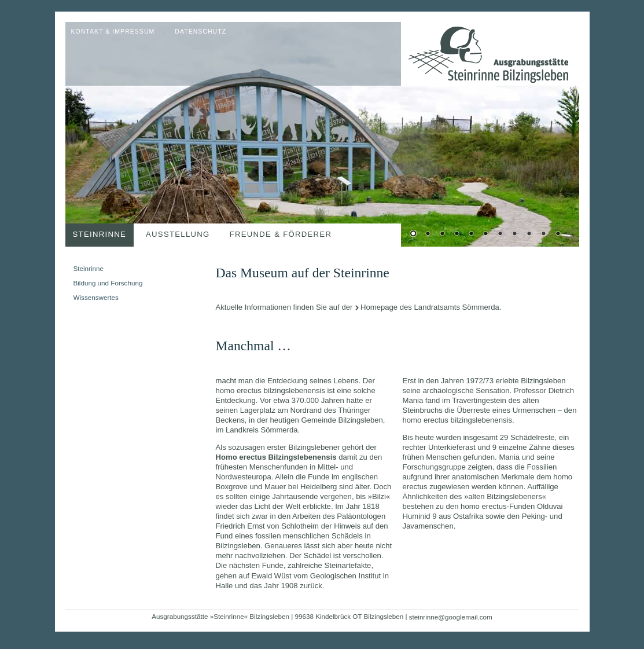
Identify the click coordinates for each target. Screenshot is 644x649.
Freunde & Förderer (281, 234)
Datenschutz (200, 32)
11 (558, 234)
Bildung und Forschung (108, 283)
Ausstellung (178, 234)
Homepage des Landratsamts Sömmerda (430, 307)
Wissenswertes (96, 297)
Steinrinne (100, 234)
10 (543, 234)
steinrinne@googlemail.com (451, 617)
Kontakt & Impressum (113, 32)
